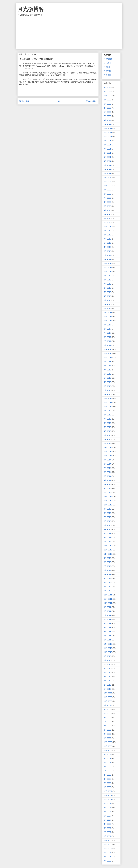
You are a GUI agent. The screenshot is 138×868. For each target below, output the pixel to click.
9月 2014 (107, 460)
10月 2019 (108, 227)
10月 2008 (108, 750)
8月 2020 (107, 194)
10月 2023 (108, 96)
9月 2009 (107, 705)
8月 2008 (107, 759)
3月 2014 (107, 484)
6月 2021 (107, 153)
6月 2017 (107, 337)
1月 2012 (107, 591)
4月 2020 (107, 210)
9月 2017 (107, 325)
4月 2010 (107, 677)
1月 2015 (107, 443)
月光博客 (107, 75)
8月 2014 (107, 464)
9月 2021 (107, 141)
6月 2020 (107, 202)
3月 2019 (107, 251)
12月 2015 (108, 398)
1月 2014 (107, 493)
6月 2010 (107, 669)
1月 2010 (107, 689)
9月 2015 (107, 411)
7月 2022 (107, 116)
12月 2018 (108, 263)
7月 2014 (107, 468)
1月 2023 (107, 112)
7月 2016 (107, 370)
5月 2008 (107, 771)
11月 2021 (108, 133)
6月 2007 (107, 816)
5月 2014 (107, 476)
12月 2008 (108, 742)
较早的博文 (92, 101)
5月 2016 (107, 378)
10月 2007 (108, 800)
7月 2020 (107, 198)
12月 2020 (108, 178)
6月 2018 (107, 288)
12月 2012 (108, 546)
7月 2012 (107, 566)
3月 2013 (107, 534)
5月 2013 (107, 525)
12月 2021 (108, 128)
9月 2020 (107, 190)
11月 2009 (108, 697)
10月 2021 (108, 137)
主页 (58, 101)
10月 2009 (108, 701)
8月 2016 (107, 366)
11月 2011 (108, 599)
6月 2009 (107, 718)
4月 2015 (107, 431)
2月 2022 (107, 124)
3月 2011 (107, 632)
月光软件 (107, 67)
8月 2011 (107, 611)
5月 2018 (107, 292)
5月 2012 (107, 574)
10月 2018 (108, 272)
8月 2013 (107, 513)
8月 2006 (107, 857)
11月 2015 (108, 403)
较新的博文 (24, 101)
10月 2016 (108, 358)
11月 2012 (108, 550)
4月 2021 (107, 161)
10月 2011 (108, 603)
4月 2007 (107, 824)
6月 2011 (107, 620)
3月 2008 (107, 779)
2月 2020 (107, 218)
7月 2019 (107, 239)
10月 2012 (108, 554)
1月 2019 (107, 259)
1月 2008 (107, 787)
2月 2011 (107, 636)
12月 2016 (108, 349)
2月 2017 (107, 341)
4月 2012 (107, 579)
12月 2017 (108, 313)
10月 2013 (108, 505)
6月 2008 (107, 767)
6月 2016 (107, 374)
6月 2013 (107, 521)
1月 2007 (107, 836)
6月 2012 (107, 570)
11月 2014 (108, 452)
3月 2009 (107, 730)
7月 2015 (107, 419)
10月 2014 (108, 456)
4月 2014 (107, 480)
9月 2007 (107, 804)
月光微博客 (31, 9)
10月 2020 (108, 186)
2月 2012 (107, 587)
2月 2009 (107, 734)
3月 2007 (107, 828)
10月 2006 (108, 849)
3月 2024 (107, 92)
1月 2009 (107, 738)
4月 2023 (107, 108)
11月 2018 (108, 268)
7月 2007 (107, 812)
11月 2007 (108, 795)
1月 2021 (107, 173)
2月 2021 (107, 169)
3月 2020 (107, 214)
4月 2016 (107, 382)
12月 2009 (108, 693)
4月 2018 (107, 296)
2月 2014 (107, 489)
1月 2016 (107, 394)
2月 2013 (107, 538)
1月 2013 (107, 542)
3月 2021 (107, 165)
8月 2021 (107, 145)
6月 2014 (107, 472)
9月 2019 (107, 231)
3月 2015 (107, 435)
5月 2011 (107, 624)
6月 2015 (107, 423)
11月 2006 (108, 845)
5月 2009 (107, 722)
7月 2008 (107, 763)
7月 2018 (107, 284)
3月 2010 (107, 681)
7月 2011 (107, 615)
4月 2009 (107, 726)
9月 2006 (107, 853)
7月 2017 (107, 333)
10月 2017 (108, 321)
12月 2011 (108, 595)
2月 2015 (107, 439)
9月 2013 (107, 509)
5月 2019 (107, 243)
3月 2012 (107, 583)
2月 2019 (107, 255)
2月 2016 (107, 390)
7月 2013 (107, 517)
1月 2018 (107, 308)
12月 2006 (108, 840)
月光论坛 (107, 71)
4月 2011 (107, 628)
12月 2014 (108, 448)
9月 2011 (107, 607)
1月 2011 (107, 640)
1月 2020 (107, 223)
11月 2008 (108, 746)
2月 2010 (107, 685)
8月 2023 (107, 100)
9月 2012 (107, 558)
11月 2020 (108, 182)
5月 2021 (107, 157)
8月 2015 (107, 415)
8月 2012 (107, 562)
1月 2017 (107, 345)
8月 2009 (107, 710)
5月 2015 (107, 427)
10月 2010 (108, 652)
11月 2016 (108, 353)
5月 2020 (107, 206)
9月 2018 (107, 276)
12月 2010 (108, 644)
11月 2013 (108, 501)
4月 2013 (107, 529)
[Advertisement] (69, 33)
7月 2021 (107, 149)
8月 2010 (107, 660)
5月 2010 (107, 673)
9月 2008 (107, 755)
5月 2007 (107, 820)
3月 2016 (107, 386)
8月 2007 (107, 808)
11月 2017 (108, 317)
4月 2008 (107, 775)
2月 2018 (107, 304)
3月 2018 (107, 300)
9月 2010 (107, 656)
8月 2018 (107, 280)
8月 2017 (107, 329)
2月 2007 (107, 832)
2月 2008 (107, 783)
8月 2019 (107, 235)
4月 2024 (107, 88)
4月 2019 (107, 247)
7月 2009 (107, 714)
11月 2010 (108, 648)
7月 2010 (107, 665)
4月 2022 (107, 120)
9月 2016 (107, 362)
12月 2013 (108, 497)
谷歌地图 (107, 63)
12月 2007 (108, 791)
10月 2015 (108, 407)
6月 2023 (107, 104)
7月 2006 (107, 861)
